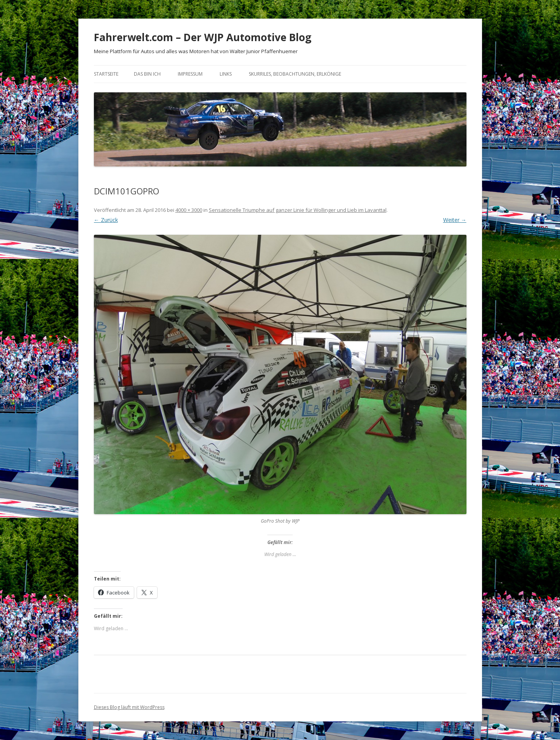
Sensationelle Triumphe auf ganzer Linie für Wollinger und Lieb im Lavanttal (298, 210)
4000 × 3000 (189, 210)
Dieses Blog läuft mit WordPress (129, 707)
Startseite (106, 74)
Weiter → (455, 220)
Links (226, 74)
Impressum (190, 74)
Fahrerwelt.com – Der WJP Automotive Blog (203, 37)
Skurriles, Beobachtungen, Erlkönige (295, 74)
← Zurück (106, 220)
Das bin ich (147, 74)
